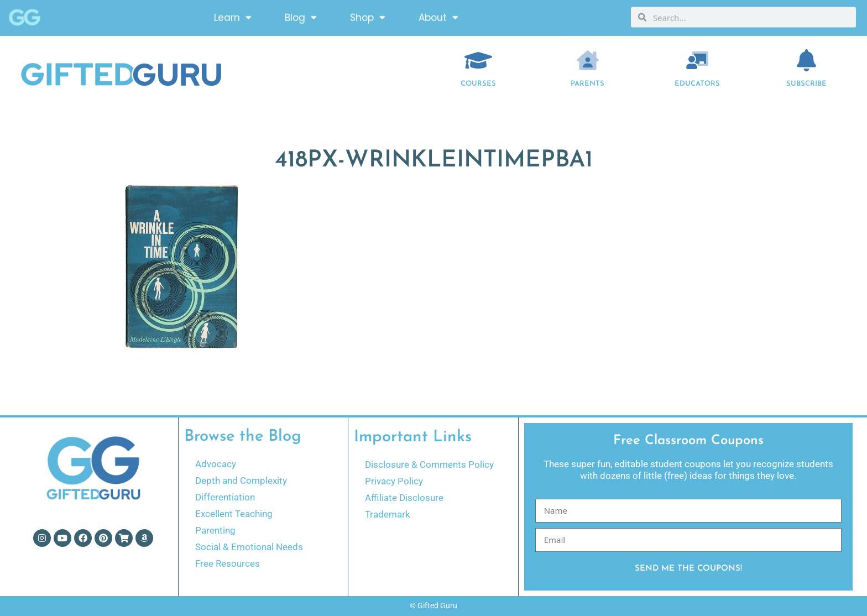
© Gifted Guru (433, 605)
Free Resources (228, 563)
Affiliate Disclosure (404, 498)
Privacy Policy (394, 481)
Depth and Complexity (241, 481)
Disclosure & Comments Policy (429, 464)
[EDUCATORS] (697, 60)
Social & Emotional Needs (249, 547)
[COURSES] (478, 60)
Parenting (215, 530)
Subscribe (806, 84)
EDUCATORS (697, 84)
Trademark (388, 514)
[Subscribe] (807, 60)
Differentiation (225, 497)
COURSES (478, 84)
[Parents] (588, 60)
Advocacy (216, 464)
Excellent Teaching (234, 514)
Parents (587, 84)
